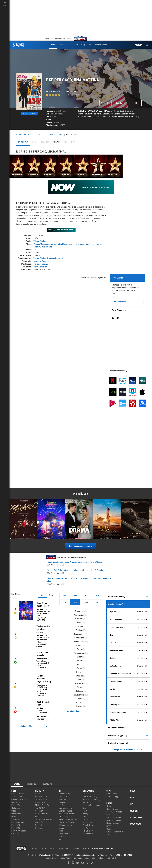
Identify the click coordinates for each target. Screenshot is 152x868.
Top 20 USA (40, 808)
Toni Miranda (79, 244)
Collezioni (15, 808)
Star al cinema (112, 794)
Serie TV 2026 (41, 799)
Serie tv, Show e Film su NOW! (61, 230)
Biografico (79, 626)
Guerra (79, 668)
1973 (54, 117)
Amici (61, 831)
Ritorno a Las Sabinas (68, 819)
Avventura (79, 619)
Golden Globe (112, 809)
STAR (109, 791)
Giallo (79, 664)
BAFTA (109, 826)
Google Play (88, 825)
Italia (43, 595)
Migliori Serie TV (42, 805)
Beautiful (63, 802)
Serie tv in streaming (44, 819)
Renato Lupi (67, 244)
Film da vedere (18, 822)
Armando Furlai (55, 244)
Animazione (79, 611)
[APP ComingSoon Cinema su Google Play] (139, 849)
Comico (79, 630)
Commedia (58, 114)
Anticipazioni (64, 799)
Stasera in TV (65, 794)
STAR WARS (136, 824)
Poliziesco (79, 683)
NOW (85, 811)
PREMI (109, 803)
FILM (14, 791)
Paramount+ (88, 834)
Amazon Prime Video (92, 805)
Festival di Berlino (114, 818)
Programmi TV (65, 834)
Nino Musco (90, 244)
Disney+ (86, 808)
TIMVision (87, 819)
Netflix (85, 802)
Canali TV (63, 837)
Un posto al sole (66, 817)
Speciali (38, 825)
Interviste (15, 819)
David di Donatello (114, 820)
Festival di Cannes (114, 815)
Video (14, 811)
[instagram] (73, 863)
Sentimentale (79, 695)
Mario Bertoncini (40, 267)
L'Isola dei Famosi (66, 822)
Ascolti (62, 839)
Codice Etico (51, 858)
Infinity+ (86, 814)
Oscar (109, 806)
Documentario (79, 638)
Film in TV (16, 805)
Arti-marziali (79, 615)
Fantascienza (79, 653)
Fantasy (79, 657)
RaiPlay (86, 828)
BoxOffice (15, 802)
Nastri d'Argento (113, 823)
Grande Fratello (65, 811)
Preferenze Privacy (81, 858)
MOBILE (134, 811)
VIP (132, 804)
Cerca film (16, 834)
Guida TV (39, 822)
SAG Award (111, 835)
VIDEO (133, 798)
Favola (79, 661)
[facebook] (69, 863)
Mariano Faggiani (41, 264)
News (14, 817)
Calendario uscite (19, 799)
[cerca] (147, 45)
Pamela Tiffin (47, 247)
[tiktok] (88, 863)
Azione (79, 623)
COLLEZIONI (136, 818)
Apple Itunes (88, 822)
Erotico (79, 645)
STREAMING (88, 791)
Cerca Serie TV (42, 802)
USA (51, 595)
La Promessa (64, 805)
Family (79, 649)
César (109, 829)
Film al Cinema (18, 794)
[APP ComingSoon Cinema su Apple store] (122, 849)
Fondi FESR (111, 858)
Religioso (79, 691)
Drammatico (78, 642)
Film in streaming (19, 831)
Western (79, 706)
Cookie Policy (97, 858)
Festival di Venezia (114, 812)
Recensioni (16, 814)
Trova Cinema (17, 797)
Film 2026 (16, 828)
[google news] (77, 863)
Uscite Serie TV (42, 814)
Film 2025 (16, 825)
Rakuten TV (88, 831)
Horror (79, 672)
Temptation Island (66, 814)
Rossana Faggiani (55, 258)
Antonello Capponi (41, 261)
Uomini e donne (66, 808)
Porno (79, 687)
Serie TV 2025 (41, 797)
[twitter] (92, 863)
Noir (79, 680)
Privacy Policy (65, 858)
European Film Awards (116, 832)
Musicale (79, 676)
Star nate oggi (112, 797)
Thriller (79, 702)
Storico (79, 699)
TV (60, 791)
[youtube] (83, 863)
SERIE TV (39, 791)
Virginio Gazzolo (40, 244)
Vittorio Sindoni (60, 111)
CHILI (85, 817)
